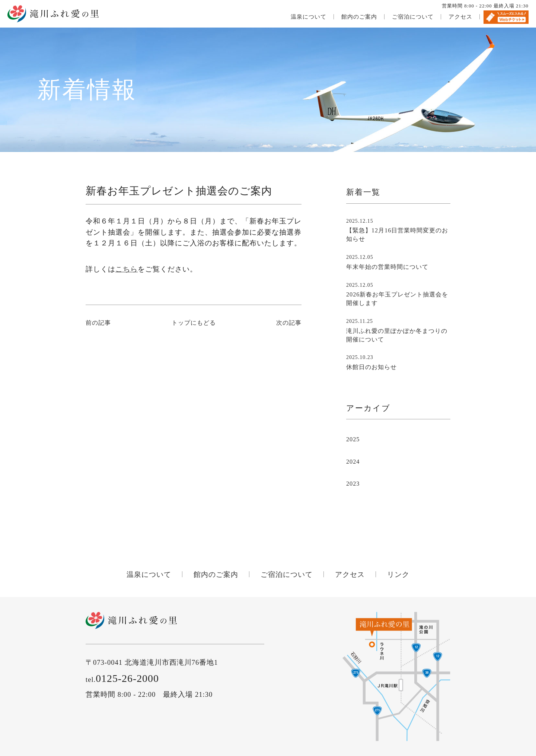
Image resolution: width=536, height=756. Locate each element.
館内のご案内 (359, 17)
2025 (353, 439)
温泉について (309, 17)
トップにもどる (194, 323)
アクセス (460, 17)
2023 (353, 484)
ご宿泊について (413, 17)
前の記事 (98, 323)
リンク (398, 574)
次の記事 (289, 323)
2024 (353, 462)
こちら (127, 269)
